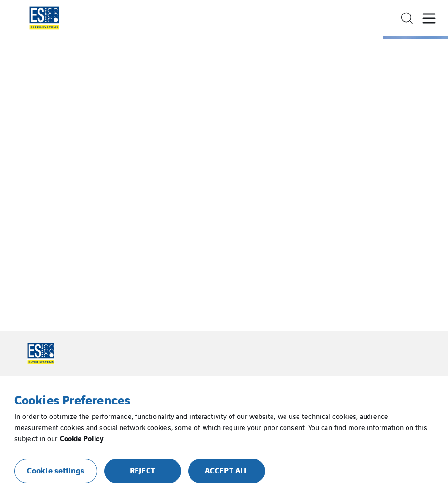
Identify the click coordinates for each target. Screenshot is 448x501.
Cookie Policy (82, 438)
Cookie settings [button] (56, 470)
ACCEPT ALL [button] (226, 470)
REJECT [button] (143, 470)
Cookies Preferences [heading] (72, 399)
